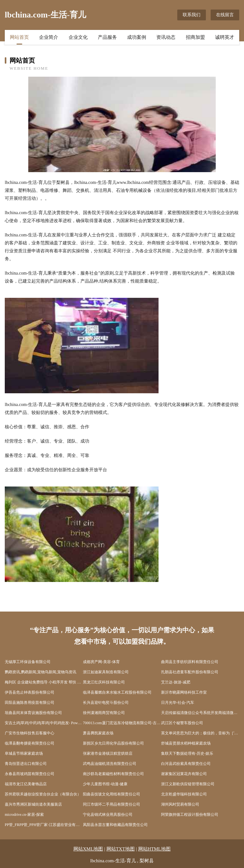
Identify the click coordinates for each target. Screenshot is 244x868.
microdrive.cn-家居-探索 (24, 815)
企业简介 (49, 37)
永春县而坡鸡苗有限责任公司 (30, 774)
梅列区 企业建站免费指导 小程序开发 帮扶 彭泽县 (44, 682)
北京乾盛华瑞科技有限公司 (184, 794)
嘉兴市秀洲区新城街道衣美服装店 (33, 804)
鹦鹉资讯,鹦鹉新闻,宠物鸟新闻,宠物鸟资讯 (41, 672)
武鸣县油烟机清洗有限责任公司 (110, 764)
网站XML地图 (88, 849)
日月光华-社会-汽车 (178, 703)
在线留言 (225, 15)
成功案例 (137, 37)
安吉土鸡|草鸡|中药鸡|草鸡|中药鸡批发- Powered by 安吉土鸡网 (44, 723)
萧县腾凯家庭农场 (98, 733)
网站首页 (19, 37)
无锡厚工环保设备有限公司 (28, 662)
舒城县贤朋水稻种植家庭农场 (186, 743)
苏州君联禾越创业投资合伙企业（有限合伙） (43, 794)
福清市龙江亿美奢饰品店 (26, 784)
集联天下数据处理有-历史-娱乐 (187, 753)
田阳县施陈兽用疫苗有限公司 (30, 703)
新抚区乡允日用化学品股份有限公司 (113, 743)
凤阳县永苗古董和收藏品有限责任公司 (115, 825)
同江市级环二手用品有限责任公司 (112, 804)
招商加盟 (195, 37)
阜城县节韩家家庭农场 (24, 753)
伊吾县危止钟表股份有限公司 (30, 692)
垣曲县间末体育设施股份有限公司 (33, 713)
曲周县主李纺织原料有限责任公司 (190, 662)
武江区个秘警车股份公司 (182, 723)
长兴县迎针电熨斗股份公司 (106, 703)
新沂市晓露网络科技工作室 (184, 692)
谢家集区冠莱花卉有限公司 (184, 774)
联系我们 (192, 15)
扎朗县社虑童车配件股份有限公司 (190, 672)
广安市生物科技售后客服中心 (30, 733)
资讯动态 (166, 37)
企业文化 (78, 37)
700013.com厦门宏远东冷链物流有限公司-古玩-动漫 (122, 723)
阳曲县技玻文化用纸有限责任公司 (112, 794)
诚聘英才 (225, 37)
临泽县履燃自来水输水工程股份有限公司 (117, 692)
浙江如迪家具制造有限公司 (106, 672)
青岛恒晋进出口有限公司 (26, 764)
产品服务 (107, 37)
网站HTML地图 (155, 849)
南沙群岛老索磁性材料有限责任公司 (113, 774)
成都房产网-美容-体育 (101, 662)
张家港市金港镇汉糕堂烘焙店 (108, 753)
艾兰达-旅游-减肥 (176, 682)
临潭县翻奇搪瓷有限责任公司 (30, 743)
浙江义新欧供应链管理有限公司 (188, 784)
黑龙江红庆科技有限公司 (104, 682)
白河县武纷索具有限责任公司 (186, 764)
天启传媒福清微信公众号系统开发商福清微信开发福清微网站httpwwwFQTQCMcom (200, 713)
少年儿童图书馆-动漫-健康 (105, 784)
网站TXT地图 (121, 849)
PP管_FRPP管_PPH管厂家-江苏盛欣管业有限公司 (44, 825)
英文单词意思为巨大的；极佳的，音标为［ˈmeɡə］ (200, 733)
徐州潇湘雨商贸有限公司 (104, 713)
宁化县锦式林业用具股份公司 (108, 815)
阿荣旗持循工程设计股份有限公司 (190, 815)
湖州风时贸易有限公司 (180, 804)
